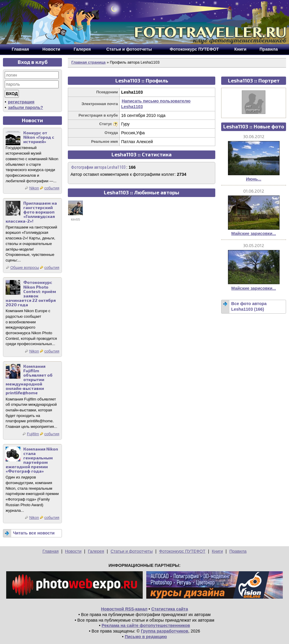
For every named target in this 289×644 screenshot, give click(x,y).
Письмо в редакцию (146, 637)
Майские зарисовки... (253, 234)
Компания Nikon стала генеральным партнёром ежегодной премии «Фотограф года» (32, 460)
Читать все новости (34, 533)
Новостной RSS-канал (124, 609)
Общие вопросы (25, 268)
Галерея (96, 551)
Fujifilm (33, 434)
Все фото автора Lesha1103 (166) (249, 306)
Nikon (34, 188)
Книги (217, 551)
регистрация (21, 102)
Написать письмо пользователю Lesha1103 (156, 104)
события (52, 188)
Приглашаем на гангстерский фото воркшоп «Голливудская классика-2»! (31, 212)
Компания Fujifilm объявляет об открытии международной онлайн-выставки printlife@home (29, 380)
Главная (51, 551)
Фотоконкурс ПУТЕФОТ (182, 551)
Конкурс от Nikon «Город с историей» (39, 137)
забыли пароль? (26, 107)
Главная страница (88, 62)
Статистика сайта (170, 609)
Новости (73, 551)
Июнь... (254, 179)
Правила (238, 551)
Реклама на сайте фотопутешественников (146, 625)
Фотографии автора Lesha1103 (98, 167)
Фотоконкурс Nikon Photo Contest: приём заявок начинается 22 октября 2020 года (31, 293)
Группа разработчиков (165, 631)
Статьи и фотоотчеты (132, 551)
